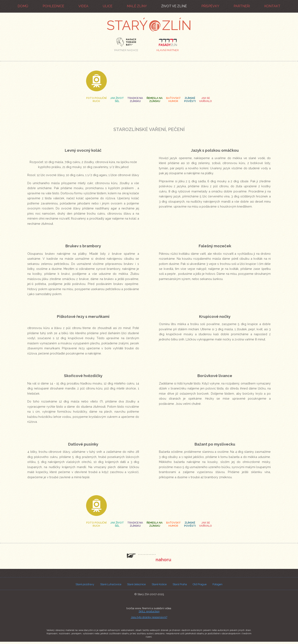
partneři (242, 6)
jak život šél (117, 100)
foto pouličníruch (96, 100)
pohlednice (53, 6)
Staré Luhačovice (111, 584)
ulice (108, 6)
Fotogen (217, 584)
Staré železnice (136, 584)
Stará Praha (180, 584)
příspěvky (210, 6)
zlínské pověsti (190, 100)
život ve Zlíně (174, 6)
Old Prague (200, 584)
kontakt (272, 6)
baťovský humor (173, 100)
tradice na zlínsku (135, 100)
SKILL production (149, 612)
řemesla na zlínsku (155, 100)
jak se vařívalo (205, 100)
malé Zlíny (137, 6)
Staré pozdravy (85, 584)
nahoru (163, 560)
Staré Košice (159, 584)
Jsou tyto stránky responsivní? (149, 617)
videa (83, 6)
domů (23, 6)
